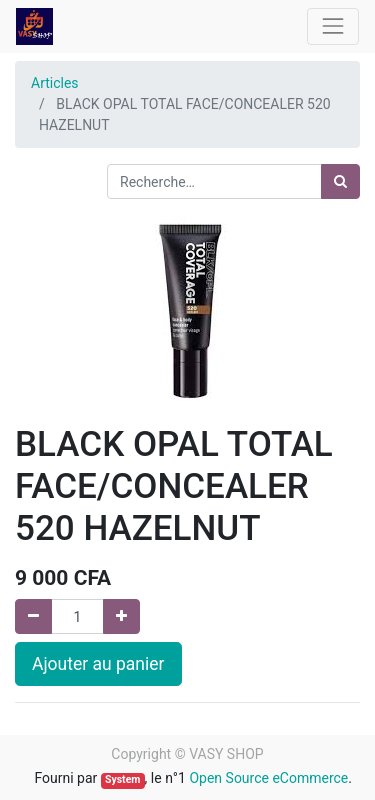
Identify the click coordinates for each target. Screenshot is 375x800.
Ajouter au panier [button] (98, 664)
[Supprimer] (33, 616)
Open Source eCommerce (268, 778)
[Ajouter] (121, 616)
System (122, 779)
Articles (55, 83)
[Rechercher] (340, 181)
